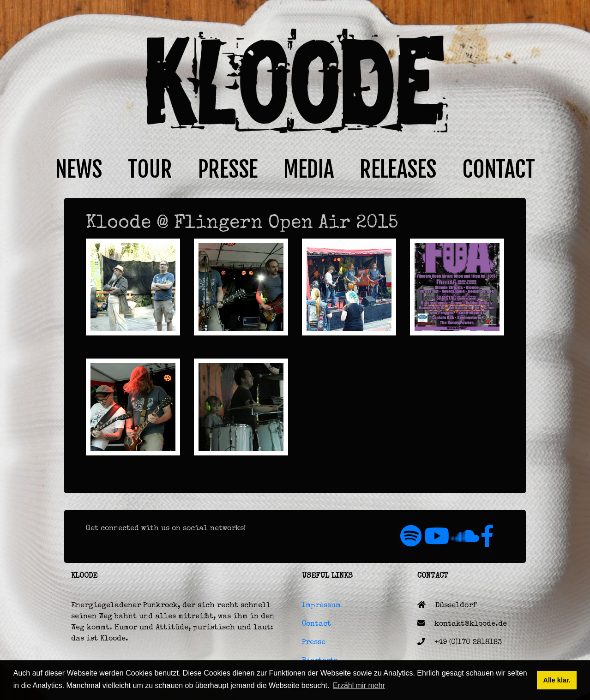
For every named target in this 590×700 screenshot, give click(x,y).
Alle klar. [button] (557, 680)
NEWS (79, 169)
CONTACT (499, 169)
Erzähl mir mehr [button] (359, 685)
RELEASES (398, 169)
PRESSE (228, 169)
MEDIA (309, 169)
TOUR (150, 169)
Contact (316, 624)
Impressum (321, 606)
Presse (314, 643)
